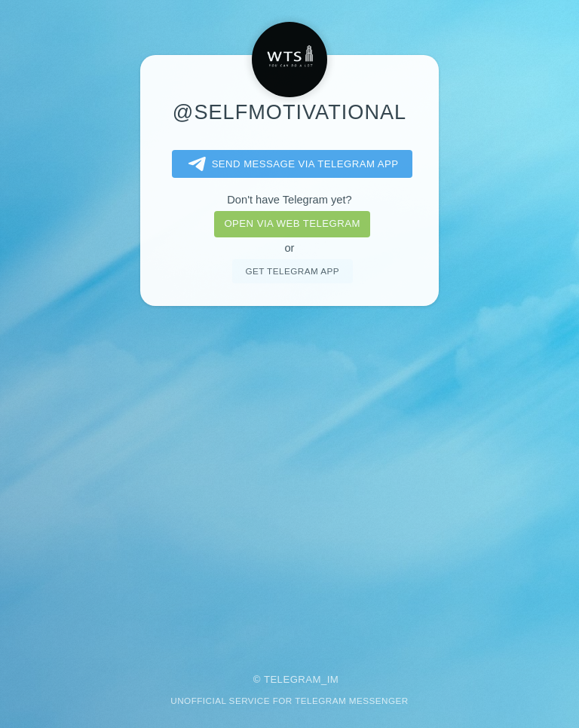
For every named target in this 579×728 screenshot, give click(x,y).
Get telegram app (292, 271)
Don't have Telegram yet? (289, 200)
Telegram (293, 679)
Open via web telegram (292, 223)
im (333, 679)
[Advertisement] (289, 479)
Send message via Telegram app (291, 164)
